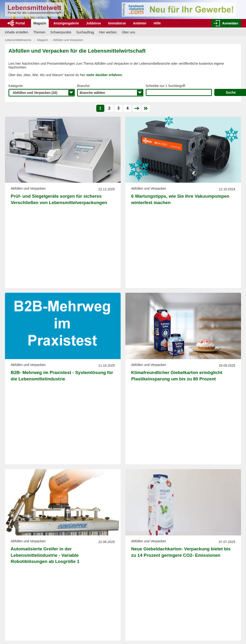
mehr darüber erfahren (104, 75)
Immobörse (117, 23)
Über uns (129, 32)
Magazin (40, 23)
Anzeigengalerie (66, 23)
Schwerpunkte (61, 32)
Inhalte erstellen (17, 32)
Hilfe (157, 23)
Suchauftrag (85, 32)
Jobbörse (94, 23)
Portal (20, 23)
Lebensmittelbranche (18, 40)
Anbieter (140, 23)
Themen (39, 32)
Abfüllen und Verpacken (68, 40)
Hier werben (108, 32)
